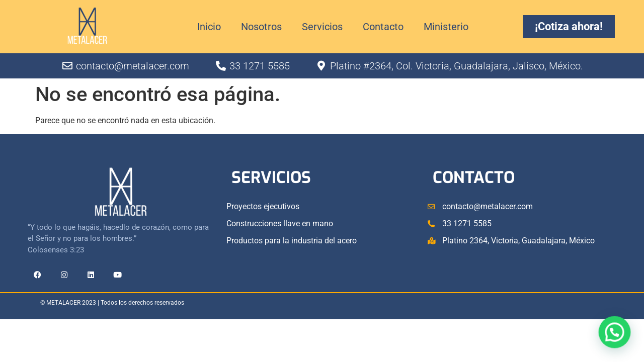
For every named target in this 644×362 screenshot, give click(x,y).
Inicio (209, 27)
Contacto (383, 27)
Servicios (322, 27)
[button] (617, 340)
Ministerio (446, 27)
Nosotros (261, 27)
